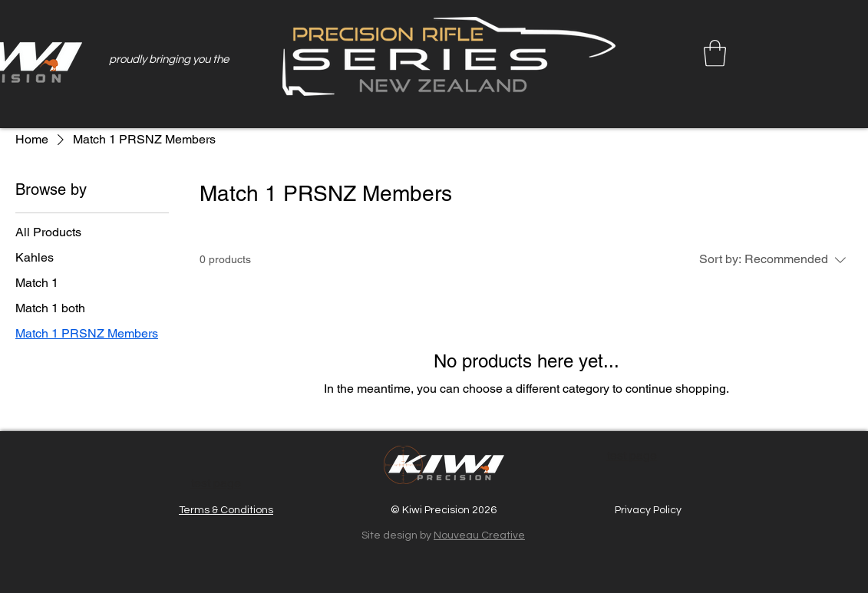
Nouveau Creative (479, 535)
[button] (715, 53)
